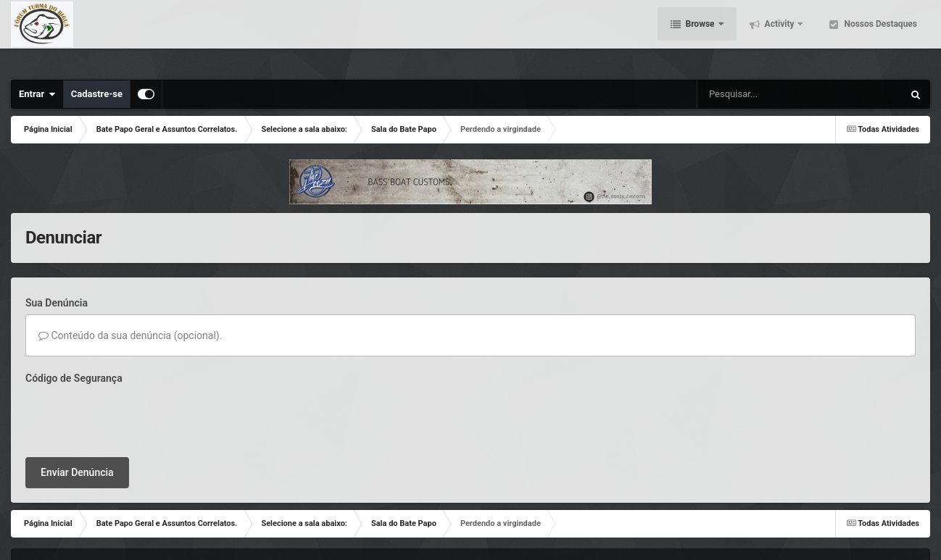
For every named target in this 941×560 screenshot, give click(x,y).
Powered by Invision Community (853, 527)
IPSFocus (99, 514)
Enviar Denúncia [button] (77, 416)
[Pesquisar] (749, 94)
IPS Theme (47, 514)
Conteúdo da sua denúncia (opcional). (130, 335)
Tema (41, 527)
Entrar (37, 94)
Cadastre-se (97, 94)
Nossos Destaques (879, 36)
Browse (700, 36)
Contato (83, 527)
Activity (780, 36)
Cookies (127, 527)
